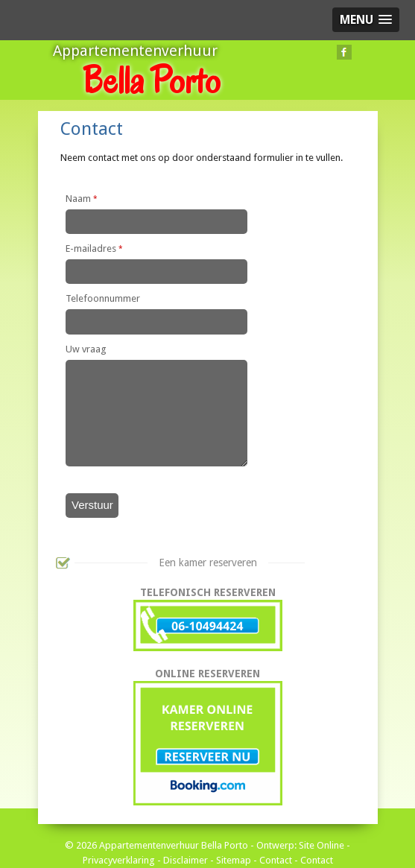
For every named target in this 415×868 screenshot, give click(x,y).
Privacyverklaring (119, 860)
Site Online (321, 845)
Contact (276, 860)
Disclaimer (186, 860)
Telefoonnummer (103, 298)
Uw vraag (86, 349)
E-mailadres (94, 248)
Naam (82, 199)
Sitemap (234, 860)
